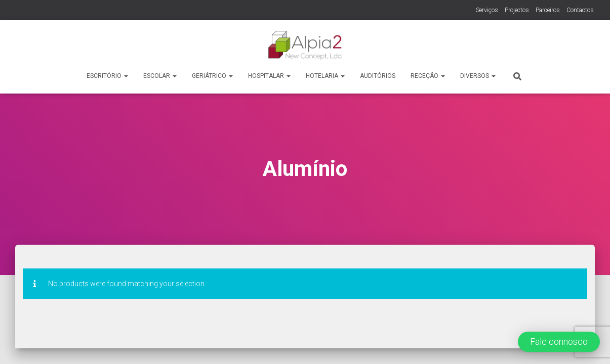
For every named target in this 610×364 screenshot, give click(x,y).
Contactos (580, 10)
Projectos (517, 10)
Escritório (107, 76)
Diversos (478, 76)
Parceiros (548, 10)
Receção (428, 76)
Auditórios (378, 76)
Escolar (160, 76)
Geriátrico (212, 76)
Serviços (487, 10)
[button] (559, 342)
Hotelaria (325, 76)
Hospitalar (269, 76)
